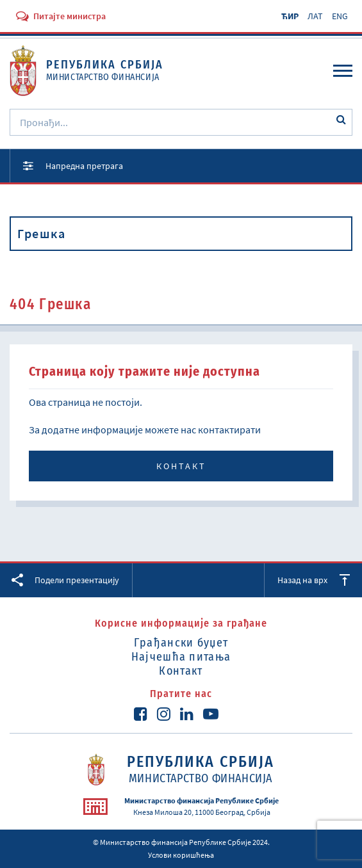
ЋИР (290, 16)
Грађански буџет (181, 643)
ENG (340, 16)
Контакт (181, 466)
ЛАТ (315, 16)
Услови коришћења (181, 855)
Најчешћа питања (181, 657)
